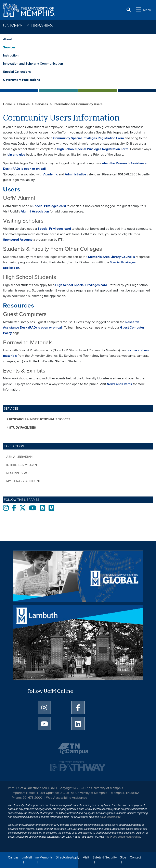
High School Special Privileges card (81, 285)
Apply (75, 857)
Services (9, 47)
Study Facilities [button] (22, 428)
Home (8, 104)
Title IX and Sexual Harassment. (122, 837)
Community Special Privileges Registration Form (89, 138)
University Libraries (28, 26)
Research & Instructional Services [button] (39, 419)
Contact (135, 857)
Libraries (24, 104)
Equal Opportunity (110, 817)
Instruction (11, 56)
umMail (27, 857)
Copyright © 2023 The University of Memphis (91, 788)
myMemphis (44, 857)
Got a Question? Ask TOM (36, 788)
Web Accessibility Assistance (67, 798)
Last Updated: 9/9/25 (54, 793)
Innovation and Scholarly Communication (33, 64)
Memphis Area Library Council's (112, 257)
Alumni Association (35, 211)
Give (123, 857)
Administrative (75, 174)
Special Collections (17, 72)
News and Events (119, 384)
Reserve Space (18, 473)
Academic (51, 174)
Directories (63, 857)
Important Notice (24, 793)
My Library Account (23, 481)
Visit (86, 857)
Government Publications (22, 80)
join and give (16, 155)
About (7, 39)
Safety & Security (105, 857)
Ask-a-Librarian (19, 457)
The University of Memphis (88, 793)
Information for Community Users (78, 104)
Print (11, 788)
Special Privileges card (49, 206)
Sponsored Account (17, 240)
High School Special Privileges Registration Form (93, 149)
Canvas (13, 857)
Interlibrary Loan (22, 465)
